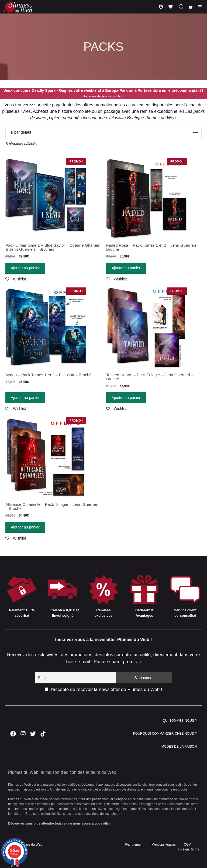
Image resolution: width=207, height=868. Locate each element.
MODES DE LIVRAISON (179, 747)
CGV (187, 845)
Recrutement (134, 845)
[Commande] (103, 132)
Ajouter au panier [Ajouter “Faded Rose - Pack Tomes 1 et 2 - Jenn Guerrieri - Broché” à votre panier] (126, 268)
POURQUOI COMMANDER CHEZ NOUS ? (165, 734)
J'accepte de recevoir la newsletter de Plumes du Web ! (103, 689)
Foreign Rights (188, 849)
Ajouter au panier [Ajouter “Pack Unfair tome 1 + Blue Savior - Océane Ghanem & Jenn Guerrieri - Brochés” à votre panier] (25, 268)
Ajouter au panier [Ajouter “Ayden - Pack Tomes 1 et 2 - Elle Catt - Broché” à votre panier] (25, 398)
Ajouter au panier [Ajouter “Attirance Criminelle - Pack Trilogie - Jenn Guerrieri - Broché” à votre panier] (25, 527)
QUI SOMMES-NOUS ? (180, 721)
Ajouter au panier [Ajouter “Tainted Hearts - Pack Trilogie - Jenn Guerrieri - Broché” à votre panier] (126, 398)
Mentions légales (164, 845)
